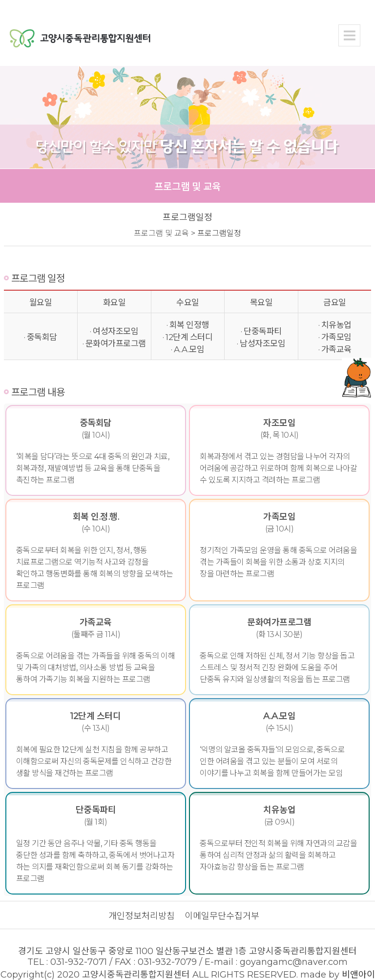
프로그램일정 (219, 233)
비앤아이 (358, 975)
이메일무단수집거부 (222, 916)
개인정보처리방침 (142, 916)
